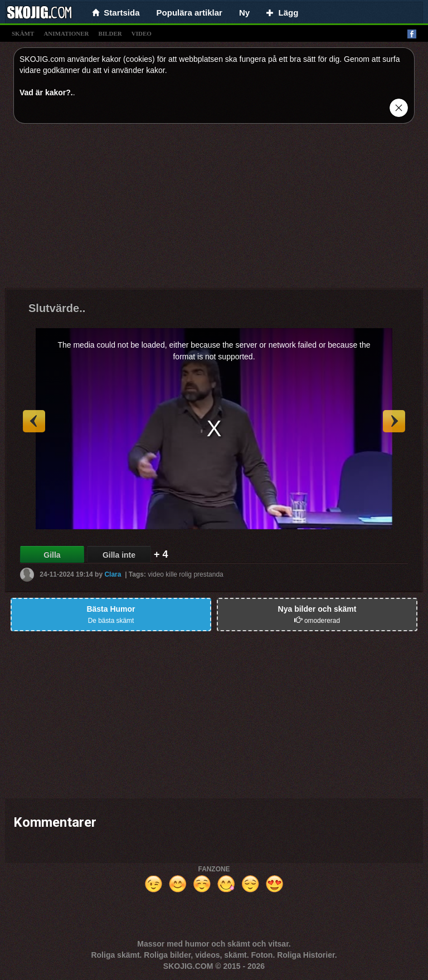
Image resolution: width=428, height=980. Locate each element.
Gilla (52, 555)
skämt (23, 33)
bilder (110, 33)
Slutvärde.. (57, 308)
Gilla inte (119, 555)
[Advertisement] (214, 210)
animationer (66, 33)
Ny (244, 13)
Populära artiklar (189, 13)
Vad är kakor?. (46, 92)
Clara (113, 574)
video (142, 33)
